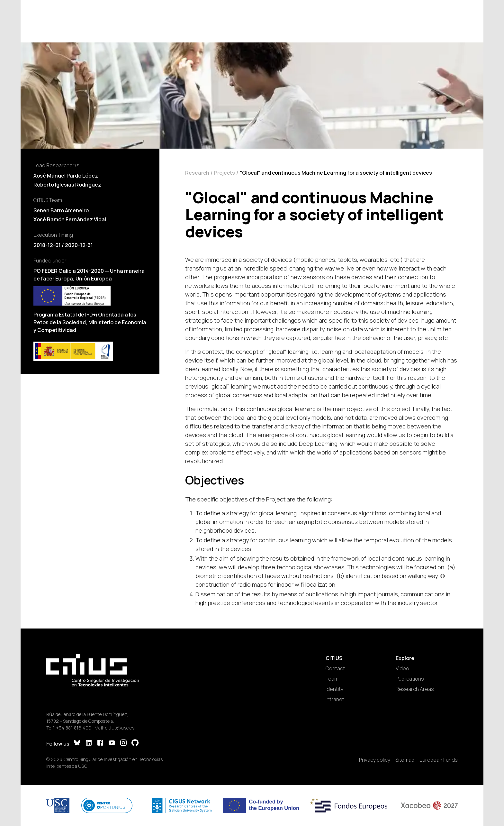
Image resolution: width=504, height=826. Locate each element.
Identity (334, 689)
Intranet (335, 699)
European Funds (439, 760)
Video (402, 668)
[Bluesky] (77, 743)
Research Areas (415, 689)
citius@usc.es (120, 728)
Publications (410, 679)
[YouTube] (112, 743)
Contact (335, 668)
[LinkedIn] (89, 743)
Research (197, 173)
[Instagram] (123, 743)
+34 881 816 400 (74, 728)
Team (332, 679)
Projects (225, 173)
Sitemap (405, 760)
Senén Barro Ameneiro (61, 210)
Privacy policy (375, 760)
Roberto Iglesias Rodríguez (67, 185)
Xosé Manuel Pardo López (66, 176)
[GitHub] (135, 743)
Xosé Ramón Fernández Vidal (70, 219)
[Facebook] (100, 743)
